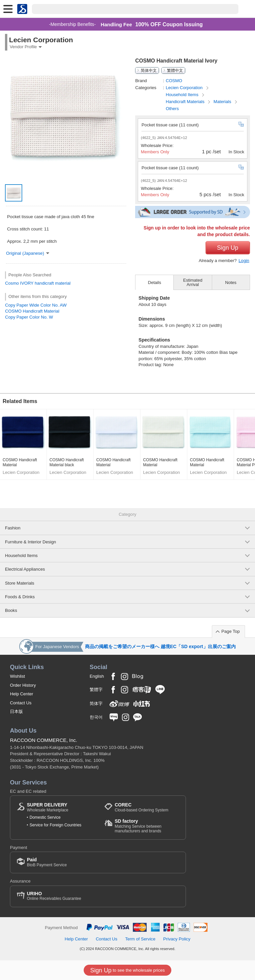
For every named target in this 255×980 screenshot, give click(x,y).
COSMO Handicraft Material (32, 311)
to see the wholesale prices (127, 970)
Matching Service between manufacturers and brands (147, 826)
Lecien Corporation (185, 88)
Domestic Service (45, 817)
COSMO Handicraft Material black (67, 463)
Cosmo (12, 283)
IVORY (27, 283)
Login (244, 261)
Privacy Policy (177, 939)
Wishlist (17, 676)
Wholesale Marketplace (48, 807)
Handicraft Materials (186, 102)
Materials (223, 102)
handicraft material (53, 283)
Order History (23, 685)
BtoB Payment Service (47, 862)
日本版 (16, 711)
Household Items (183, 95)
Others (172, 109)
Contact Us (21, 703)
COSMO (174, 81)
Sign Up (228, 248)
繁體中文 (175, 70)
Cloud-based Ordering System (141, 807)
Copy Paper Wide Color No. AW (36, 305)
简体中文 (149, 70)
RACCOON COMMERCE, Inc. (44, 740)
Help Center (22, 694)
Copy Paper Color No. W (29, 317)
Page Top (231, 631)
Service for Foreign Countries (55, 825)
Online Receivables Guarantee (54, 896)
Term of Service (140, 939)
